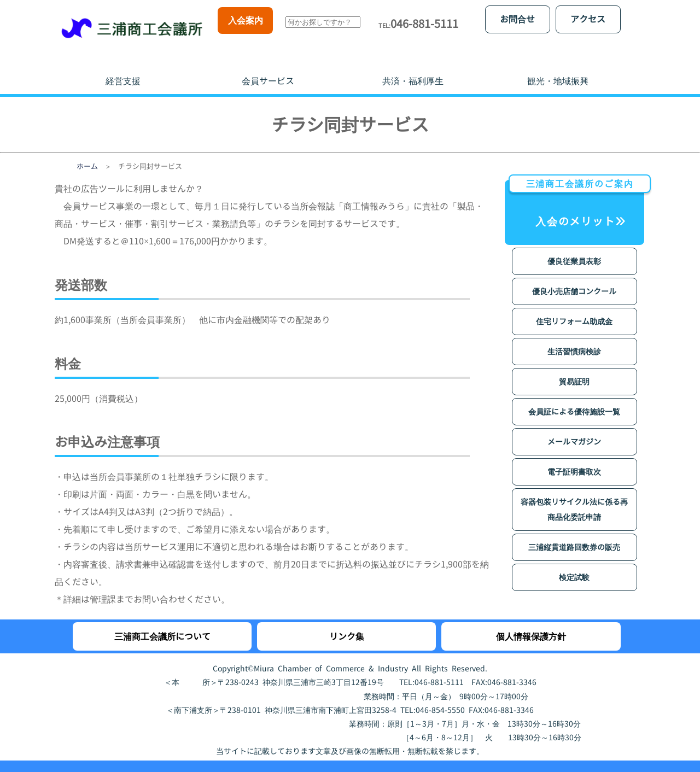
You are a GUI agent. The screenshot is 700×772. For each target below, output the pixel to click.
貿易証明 (574, 370)
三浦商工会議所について (162, 625)
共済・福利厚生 (413, 70)
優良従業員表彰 (574, 250)
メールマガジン (574, 431)
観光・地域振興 (558, 70)
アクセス (588, 19)
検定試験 (574, 566)
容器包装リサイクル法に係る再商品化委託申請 (574, 498)
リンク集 (347, 625)
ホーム (87, 155)
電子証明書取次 (574, 461)
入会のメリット (576, 193)
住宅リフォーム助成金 (574, 310)
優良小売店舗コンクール (574, 280)
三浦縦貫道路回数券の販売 (574, 536)
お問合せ (517, 19)
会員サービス (268, 70)
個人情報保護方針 (531, 625)
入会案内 (246, 20)
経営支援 (123, 70)
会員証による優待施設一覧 (574, 400)
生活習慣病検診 (574, 340)
